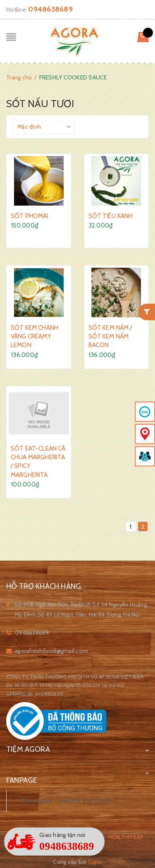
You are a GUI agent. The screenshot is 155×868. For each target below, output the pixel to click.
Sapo (95, 862)
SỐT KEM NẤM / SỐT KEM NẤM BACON (110, 336)
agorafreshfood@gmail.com (51, 651)
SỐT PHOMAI (30, 216)
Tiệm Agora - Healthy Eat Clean (65, 800)
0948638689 (50, 9)
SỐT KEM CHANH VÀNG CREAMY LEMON (35, 336)
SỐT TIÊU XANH (111, 216)
